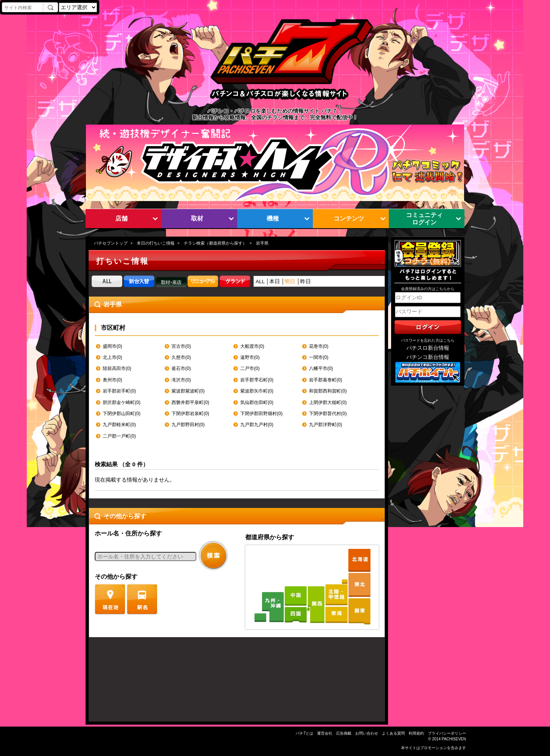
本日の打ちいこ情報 (156, 243)
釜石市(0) (181, 368)
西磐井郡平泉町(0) (190, 402)
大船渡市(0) (252, 346)
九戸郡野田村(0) (188, 425)
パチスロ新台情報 (428, 348)
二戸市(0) (250, 368)
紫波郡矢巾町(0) (257, 391)
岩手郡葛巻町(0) (326, 380)
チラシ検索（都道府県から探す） (215, 243)
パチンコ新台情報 (428, 357)
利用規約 (416, 733)
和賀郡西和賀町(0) (328, 391)
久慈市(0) (181, 357)
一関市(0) (319, 357)
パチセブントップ (111, 243)
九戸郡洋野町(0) (326, 425)
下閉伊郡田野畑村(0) (261, 414)
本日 (275, 281)
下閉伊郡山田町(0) (122, 414)
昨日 (306, 281)
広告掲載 (344, 733)
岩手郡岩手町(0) (119, 391)
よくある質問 (393, 733)
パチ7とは (304, 733)
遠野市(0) (250, 357)
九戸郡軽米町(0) (119, 425)
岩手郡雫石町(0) (257, 380)
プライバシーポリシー (447, 733)
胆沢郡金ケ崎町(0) (122, 402)
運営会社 (325, 733)
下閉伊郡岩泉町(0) (190, 414)
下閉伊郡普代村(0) (328, 414)
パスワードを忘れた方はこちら (428, 340)
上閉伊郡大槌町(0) (328, 402)
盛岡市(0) (112, 346)
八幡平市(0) (321, 368)
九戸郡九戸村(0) (257, 425)
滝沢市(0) (181, 380)
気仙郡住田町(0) (257, 402)
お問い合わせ (367, 733)
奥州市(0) (112, 380)
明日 (290, 281)
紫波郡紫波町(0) (188, 391)
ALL (260, 281)
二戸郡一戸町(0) (119, 436)
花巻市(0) (319, 346)
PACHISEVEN (454, 739)
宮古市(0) (181, 346)
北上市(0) (112, 357)
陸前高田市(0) (117, 368)
